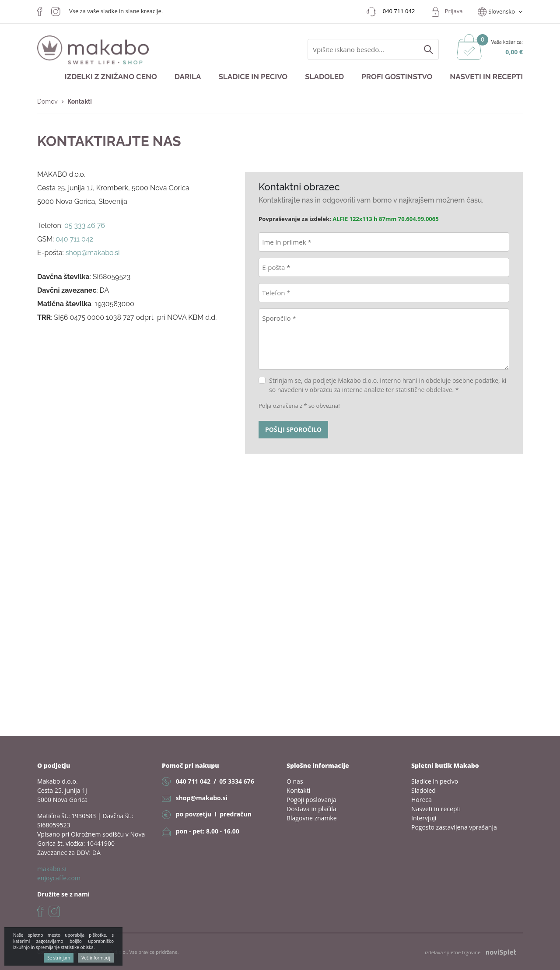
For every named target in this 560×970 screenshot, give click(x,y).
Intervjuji (424, 818)
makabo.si (52, 869)
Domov (47, 102)
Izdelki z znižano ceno (111, 77)
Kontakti (298, 790)
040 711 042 (193, 781)
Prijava (454, 11)
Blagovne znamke (312, 818)
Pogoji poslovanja (311, 800)
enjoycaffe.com (59, 878)
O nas (295, 781)
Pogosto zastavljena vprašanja (454, 827)
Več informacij (96, 958)
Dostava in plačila (311, 809)
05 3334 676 (236, 781)
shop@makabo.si (202, 798)
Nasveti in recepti (486, 77)
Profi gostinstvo (397, 77)
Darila (188, 77)
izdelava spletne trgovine (471, 952)
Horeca (422, 800)
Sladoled (324, 77)
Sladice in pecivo (253, 77)
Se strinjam (59, 958)
